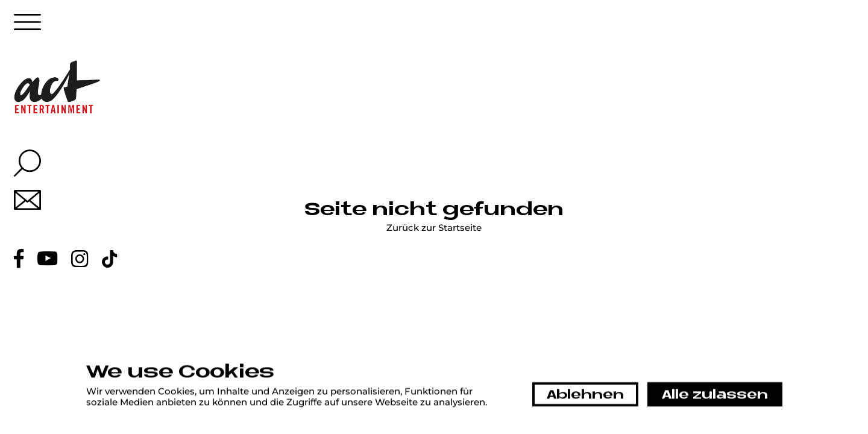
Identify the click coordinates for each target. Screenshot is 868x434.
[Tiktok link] (110, 259)
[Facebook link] (19, 259)
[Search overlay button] (27, 163)
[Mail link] (27, 200)
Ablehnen (585, 395)
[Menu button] (27, 25)
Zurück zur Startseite (434, 228)
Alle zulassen (715, 395)
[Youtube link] (48, 258)
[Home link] (58, 87)
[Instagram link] (80, 259)
